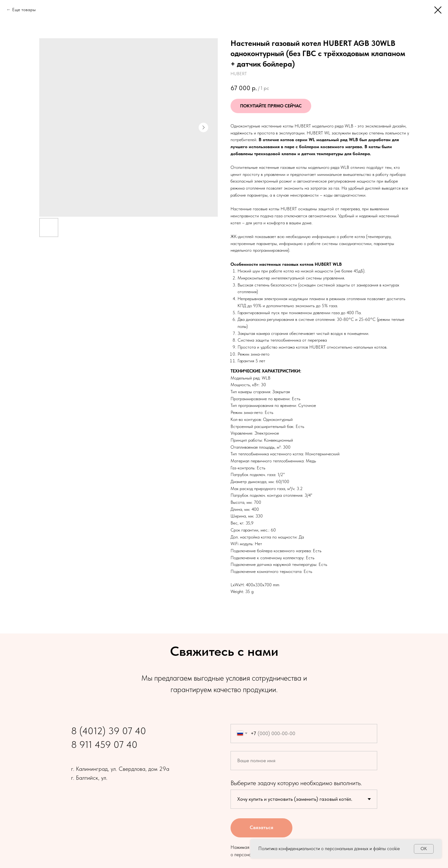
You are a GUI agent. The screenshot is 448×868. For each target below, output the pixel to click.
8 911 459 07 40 (104, 744)
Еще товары (24, 10)
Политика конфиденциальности (289, 849)
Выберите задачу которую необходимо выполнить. (296, 783)
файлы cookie (386, 849)
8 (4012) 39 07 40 (109, 731)
